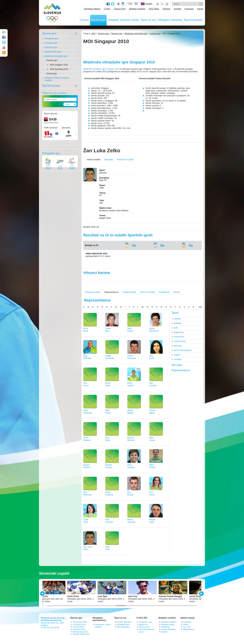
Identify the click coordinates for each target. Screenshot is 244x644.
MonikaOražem (109, 466)
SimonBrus (108, 330)
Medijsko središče (137, 9)
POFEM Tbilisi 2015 (81, 634)
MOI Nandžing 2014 (59, 69)
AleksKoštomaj (87, 412)
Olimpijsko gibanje (92, 9)
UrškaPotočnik (109, 494)
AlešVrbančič (109, 521)
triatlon (177, 355)
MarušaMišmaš (131, 439)
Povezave (189, 9)
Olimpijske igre (51, 38)
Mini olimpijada (123, 627)
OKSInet (166, 9)
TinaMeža (108, 439)
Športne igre (98, 20)
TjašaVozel (86, 521)
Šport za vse (149, 20)
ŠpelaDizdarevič (154, 330)
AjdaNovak (152, 439)
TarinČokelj (130, 330)
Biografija (109, 160)
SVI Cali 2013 (78, 627)
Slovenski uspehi (93, 292)
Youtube (4, 47)
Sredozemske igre (53, 52)
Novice (177, 292)
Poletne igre (52, 60)
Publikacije (165, 627)
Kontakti (177, 9)
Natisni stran (167, 4)
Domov (85, 20)
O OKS (107, 9)
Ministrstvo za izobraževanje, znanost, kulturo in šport (123, 4)
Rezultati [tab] (177, 365)
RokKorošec (153, 384)
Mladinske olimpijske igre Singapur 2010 (102, 69)
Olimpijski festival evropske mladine (57, 79)
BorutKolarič (130, 384)
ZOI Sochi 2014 (79, 625)
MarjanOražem (87, 466)
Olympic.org (130, 4)
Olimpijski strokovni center (123, 20)
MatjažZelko (152, 521)
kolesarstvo (179, 337)
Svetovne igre (51, 47)
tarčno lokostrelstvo (183, 350)
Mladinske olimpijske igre (56, 56)
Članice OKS (120, 9)
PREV (43, 594)
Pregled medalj (129, 292)
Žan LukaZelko (87, 548)
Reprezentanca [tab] (181, 370)
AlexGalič (152, 357)
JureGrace (86, 384)
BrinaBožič (86, 330)
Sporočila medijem (168, 622)
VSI (200, 307)
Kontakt (164, 632)
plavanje (178, 346)
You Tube (187, 627)
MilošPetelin (152, 466)
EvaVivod (152, 494)
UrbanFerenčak (131, 357)
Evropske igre (51, 43)
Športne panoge (51, 86)
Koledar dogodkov (124, 622)
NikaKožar (108, 412)
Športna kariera (193, 20)
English (149, 4)
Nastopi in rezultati (125, 160)
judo (176, 328)
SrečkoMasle (152, 412)
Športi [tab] (175, 313)
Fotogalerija (164, 292)
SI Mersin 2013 (79, 629)
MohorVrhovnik (131, 521)
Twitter (113, 4)
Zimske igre (52, 74)
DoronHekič (108, 384)
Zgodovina (143, 625)
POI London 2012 (80, 622)
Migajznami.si (189, 629)
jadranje (178, 323)
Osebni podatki (94, 160)
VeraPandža (131, 466)
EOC (136, 4)
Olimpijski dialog (167, 625)
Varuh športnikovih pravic (146, 630)
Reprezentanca (111, 292)
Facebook (187, 622)
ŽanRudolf (130, 494)
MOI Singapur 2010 (59, 65)
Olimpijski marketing (170, 20)
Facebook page (108, 4)
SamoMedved (87, 439)
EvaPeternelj (87, 494)
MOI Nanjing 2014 (80, 632)
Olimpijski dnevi (123, 625)
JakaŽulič (107, 548)
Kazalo (200, 9)
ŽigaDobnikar (87, 357)
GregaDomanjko (110, 357)
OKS (93, 34)
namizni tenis (180, 341)
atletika (177, 319)
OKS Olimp (154, 9)
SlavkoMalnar (130, 412)
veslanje (178, 359)
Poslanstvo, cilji (145, 622)
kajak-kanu (179, 332)
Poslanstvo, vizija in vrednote (103, 626)
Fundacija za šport (119, 4)
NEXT (201, 594)
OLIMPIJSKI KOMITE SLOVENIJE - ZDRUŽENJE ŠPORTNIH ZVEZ (52, 13)
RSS (4, 53)
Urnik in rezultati (147, 292)
